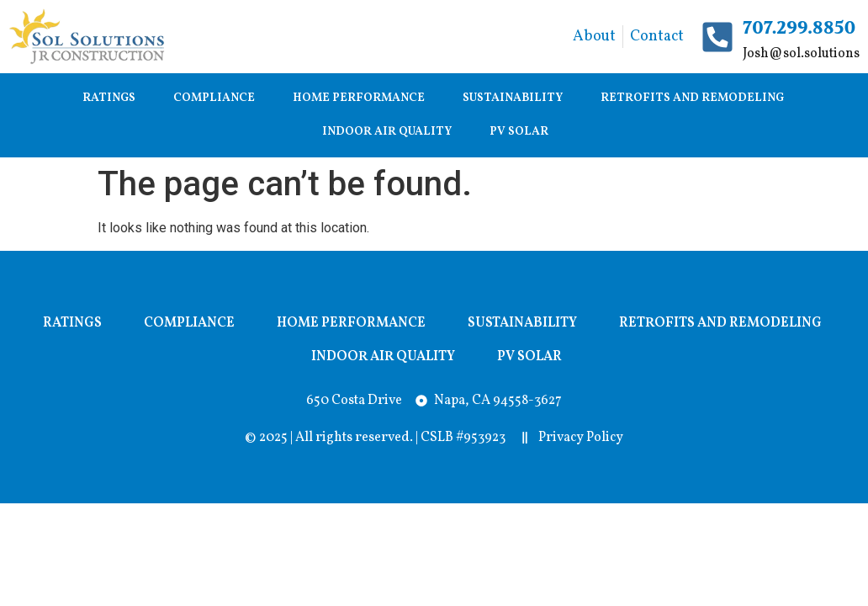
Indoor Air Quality (387, 132)
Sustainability (513, 98)
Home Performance (359, 98)
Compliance (214, 98)
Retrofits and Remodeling (692, 98)
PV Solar (519, 132)
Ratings (109, 98)
